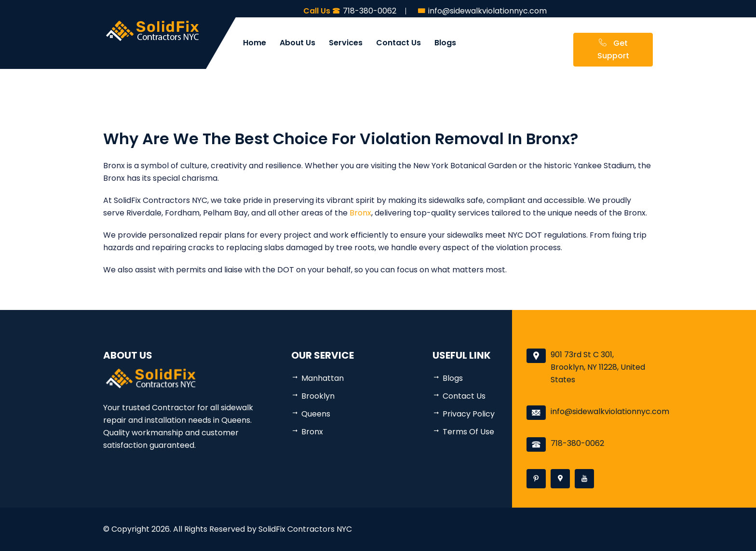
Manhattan (323, 378)
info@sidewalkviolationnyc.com (610, 411)
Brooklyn (318, 396)
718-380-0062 (577, 443)
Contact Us (398, 43)
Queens (316, 414)
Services (346, 43)
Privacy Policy (469, 414)
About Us (297, 43)
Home (255, 43)
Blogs (445, 43)
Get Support (613, 49)
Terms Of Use (468, 432)
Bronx (360, 213)
